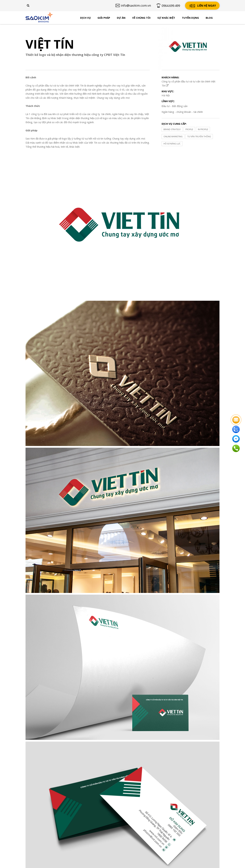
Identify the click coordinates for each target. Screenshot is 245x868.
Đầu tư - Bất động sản (175, 106)
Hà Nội (166, 95)
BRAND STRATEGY (172, 129)
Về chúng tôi (141, 18)
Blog (209, 18)
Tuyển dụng (190, 18)
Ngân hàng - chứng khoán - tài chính (182, 112)
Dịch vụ (85, 18)
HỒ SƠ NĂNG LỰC (172, 144)
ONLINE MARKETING (173, 137)
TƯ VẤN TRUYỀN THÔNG (199, 137)
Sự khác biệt (166, 18)
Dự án (121, 18)
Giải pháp (104, 18)
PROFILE (189, 129)
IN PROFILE (203, 129)
